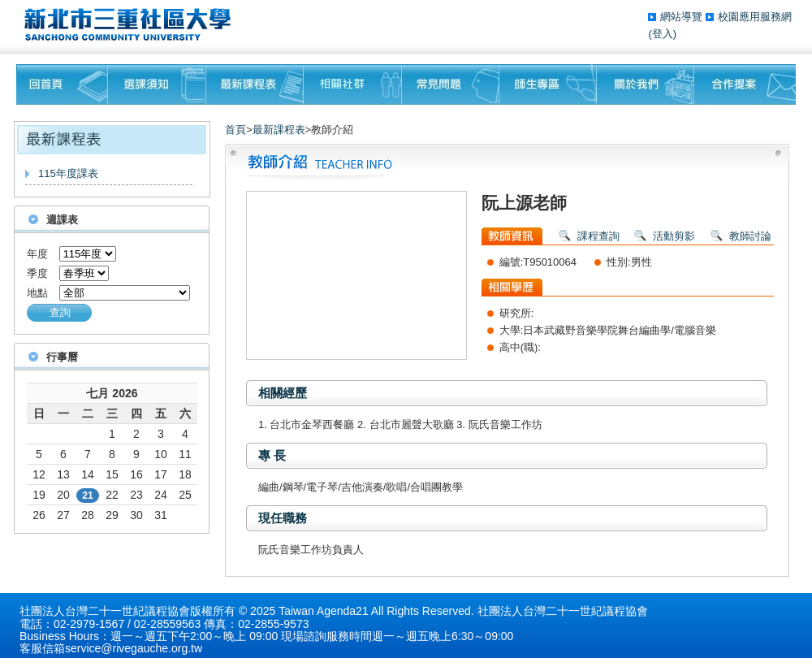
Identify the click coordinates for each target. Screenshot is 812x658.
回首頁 (62, 84)
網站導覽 (683, 17)
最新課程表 (255, 84)
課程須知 (157, 84)
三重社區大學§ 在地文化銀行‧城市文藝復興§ (132, 24)
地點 (37, 293)
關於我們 (646, 84)
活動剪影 (674, 236)
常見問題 (451, 84)
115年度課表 (68, 173)
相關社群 (353, 84)
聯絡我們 (745, 84)
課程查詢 (598, 236)
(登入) (662, 34)
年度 (37, 254)
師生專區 (548, 84)
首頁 (235, 130)
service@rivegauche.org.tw (134, 648)
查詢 (60, 312)
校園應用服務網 (755, 17)
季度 (37, 273)
